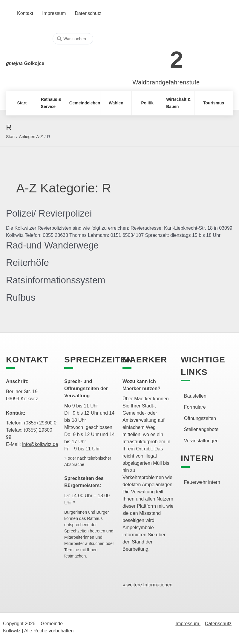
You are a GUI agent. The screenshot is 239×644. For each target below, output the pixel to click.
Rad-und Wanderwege (54, 245)
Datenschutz (218, 624)
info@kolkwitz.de (40, 444)
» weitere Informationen (147, 585)
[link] (157, 57)
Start (10, 137)
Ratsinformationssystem (57, 280)
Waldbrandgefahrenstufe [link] (166, 82)
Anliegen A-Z (31, 137)
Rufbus (21, 297)
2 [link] (177, 60)
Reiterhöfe (28, 262)
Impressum (188, 624)
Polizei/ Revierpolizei (50, 213)
